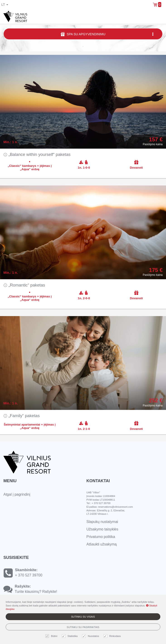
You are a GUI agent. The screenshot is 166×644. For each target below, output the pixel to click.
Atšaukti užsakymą (101, 544)
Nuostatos (91, 636)
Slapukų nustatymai (102, 522)
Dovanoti (136, 165)
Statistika (70, 636)
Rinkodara (113, 636)
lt (5, 5)
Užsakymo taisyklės (102, 529)
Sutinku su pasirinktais (83, 627)
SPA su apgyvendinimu (107, 34)
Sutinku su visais (83, 617)
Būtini (52, 636)
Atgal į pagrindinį (17, 494)
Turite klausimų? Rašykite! (36, 592)
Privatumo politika (101, 537)
